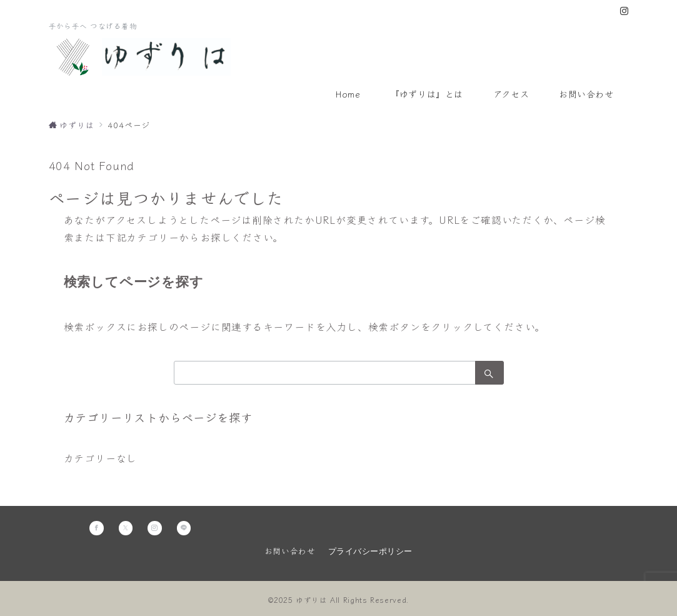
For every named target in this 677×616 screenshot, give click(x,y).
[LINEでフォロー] (184, 528)
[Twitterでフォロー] (126, 528)
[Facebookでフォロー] (97, 528)
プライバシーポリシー (370, 552)
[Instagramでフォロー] (624, 11)
